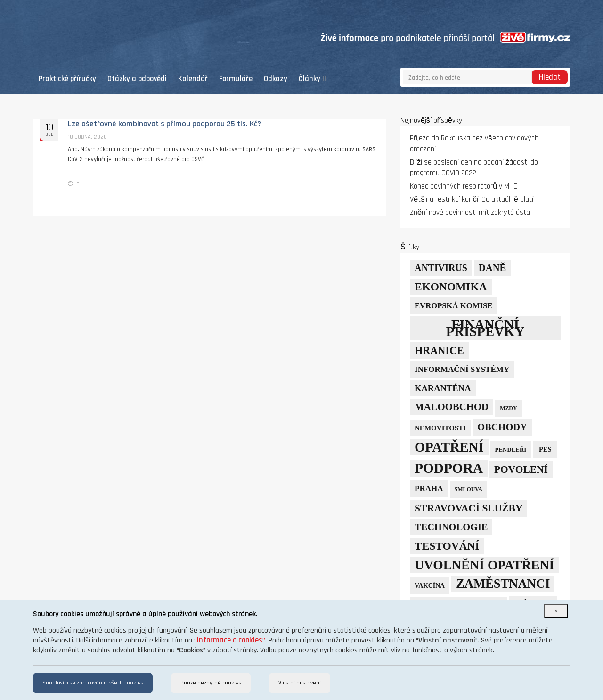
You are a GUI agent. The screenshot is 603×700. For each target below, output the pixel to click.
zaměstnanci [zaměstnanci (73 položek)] (503, 584)
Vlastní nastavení (300, 683)
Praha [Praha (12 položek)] (429, 489)
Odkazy (276, 79)
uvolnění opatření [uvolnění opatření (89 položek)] (484, 565)
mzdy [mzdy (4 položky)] (508, 408)
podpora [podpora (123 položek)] (449, 468)
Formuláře (236, 79)
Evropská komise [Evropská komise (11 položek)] (453, 306)
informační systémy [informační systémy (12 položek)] (462, 369)
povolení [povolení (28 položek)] (521, 469)
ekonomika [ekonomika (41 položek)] (451, 287)
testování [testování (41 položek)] (447, 546)
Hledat (550, 78)
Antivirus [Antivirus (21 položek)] (441, 268)
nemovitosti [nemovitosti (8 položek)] (440, 428)
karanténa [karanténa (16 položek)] (443, 388)
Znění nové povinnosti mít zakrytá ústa (470, 213)
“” (230, 640)
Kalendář (193, 79)
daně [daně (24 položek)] (493, 268)
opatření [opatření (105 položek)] (449, 447)
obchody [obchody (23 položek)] (502, 427)
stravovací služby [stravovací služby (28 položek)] (469, 508)
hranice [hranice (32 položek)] (439, 350)
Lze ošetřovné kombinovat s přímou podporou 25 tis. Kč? (164, 124)
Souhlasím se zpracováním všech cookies (93, 683)
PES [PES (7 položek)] (545, 449)
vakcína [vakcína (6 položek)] (430, 586)
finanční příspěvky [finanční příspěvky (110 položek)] (485, 328)
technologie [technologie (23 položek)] (451, 527)
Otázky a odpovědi (137, 79)
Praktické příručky (67, 79)
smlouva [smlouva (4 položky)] (469, 489)
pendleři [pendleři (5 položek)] (511, 449)
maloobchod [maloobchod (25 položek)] (452, 407)
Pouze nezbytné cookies (211, 683)
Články (312, 79)
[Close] (556, 611)
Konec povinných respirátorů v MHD (464, 186)
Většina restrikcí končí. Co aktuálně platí (472, 200)
